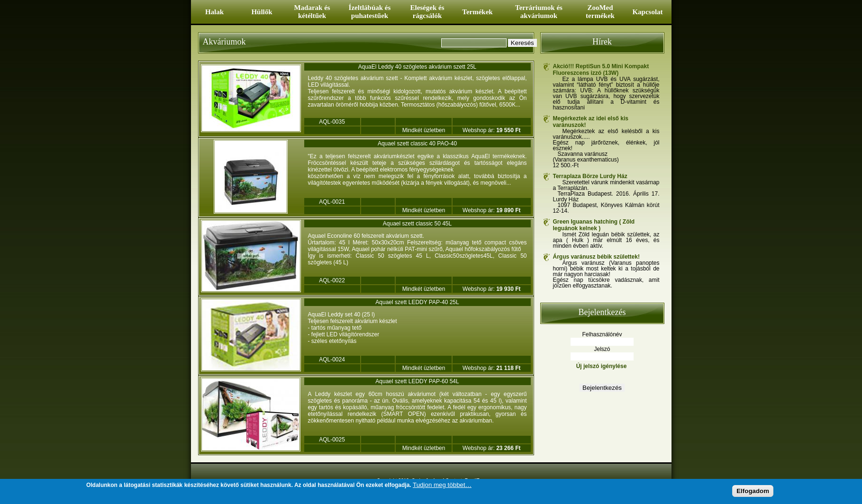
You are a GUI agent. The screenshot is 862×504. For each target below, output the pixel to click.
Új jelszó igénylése (602, 366)
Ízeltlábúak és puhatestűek (370, 12)
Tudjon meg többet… (442, 485)
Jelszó (602, 349)
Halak (214, 12)
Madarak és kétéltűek (312, 12)
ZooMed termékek (600, 12)
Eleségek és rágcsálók (427, 12)
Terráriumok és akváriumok (539, 12)
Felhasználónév (602, 334)
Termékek (477, 12)
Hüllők (262, 12)
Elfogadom (753, 491)
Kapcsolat (647, 12)
